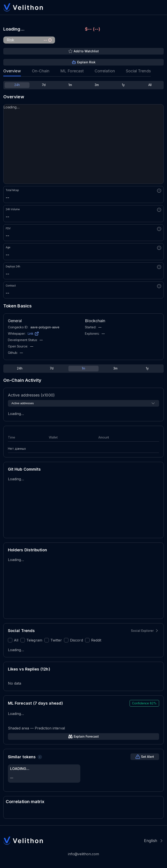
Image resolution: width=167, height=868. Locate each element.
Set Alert (148, 757)
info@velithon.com (83, 854)
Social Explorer (142, 631)
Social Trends (138, 71)
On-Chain (41, 71)
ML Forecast (72, 71)
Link (31, 333)
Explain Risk (86, 62)
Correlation (105, 71)
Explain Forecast (86, 736)
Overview (12, 71)
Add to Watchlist (86, 51)
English (150, 841)
